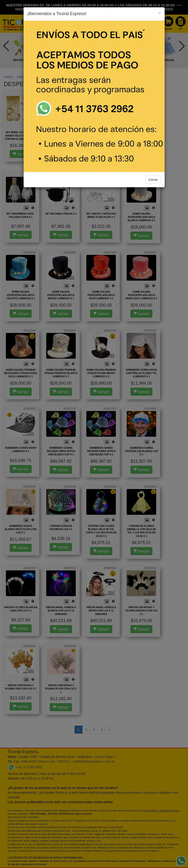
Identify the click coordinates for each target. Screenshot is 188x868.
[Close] (159, 13)
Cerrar (153, 180)
